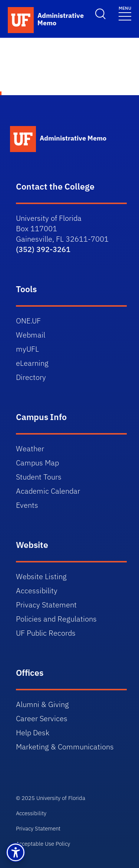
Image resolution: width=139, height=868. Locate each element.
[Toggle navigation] (125, 13)
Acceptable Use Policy (43, 844)
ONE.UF (28, 321)
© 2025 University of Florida (51, 798)
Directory (31, 377)
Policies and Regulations (56, 619)
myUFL (27, 349)
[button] (16, 852)
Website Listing (41, 576)
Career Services (42, 718)
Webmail (31, 335)
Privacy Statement (46, 605)
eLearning (32, 363)
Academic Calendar (48, 491)
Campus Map (37, 463)
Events (27, 505)
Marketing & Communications (65, 747)
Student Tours (39, 477)
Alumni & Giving (42, 704)
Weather (30, 448)
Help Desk (33, 733)
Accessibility (37, 591)
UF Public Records (46, 633)
